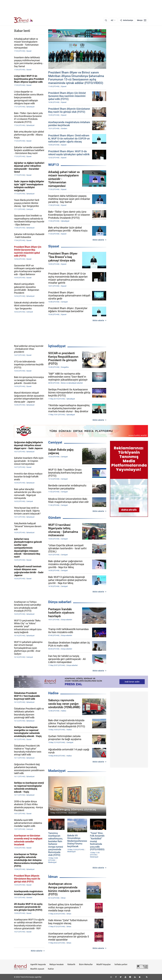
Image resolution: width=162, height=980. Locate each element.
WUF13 (54, 165)
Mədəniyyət (57, 771)
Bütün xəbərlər (98, 240)
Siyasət (54, 246)
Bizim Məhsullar (86, 964)
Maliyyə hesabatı (57, 964)
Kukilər (51, 969)
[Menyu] (142, 20)
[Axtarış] (106, 20)
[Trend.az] (23, 20)
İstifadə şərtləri (121, 964)
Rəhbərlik (71, 964)
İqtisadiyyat (57, 346)
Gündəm (55, 518)
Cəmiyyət (55, 442)
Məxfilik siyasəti (37, 969)
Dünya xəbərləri (60, 602)
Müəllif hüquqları (104, 964)
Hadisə (53, 693)
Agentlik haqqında (38, 964)
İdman (53, 877)
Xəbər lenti (22, 31)
